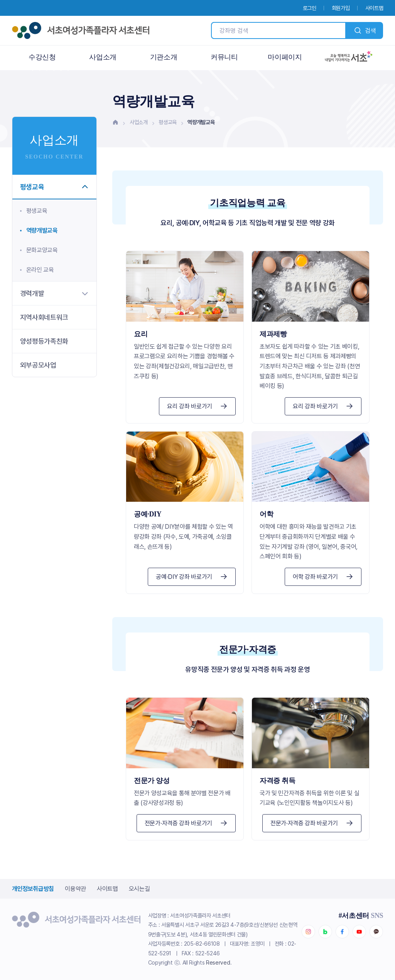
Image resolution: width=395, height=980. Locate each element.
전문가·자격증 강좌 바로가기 (186, 823)
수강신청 (42, 57)
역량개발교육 (42, 230)
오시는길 (139, 889)
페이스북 (342, 932)
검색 (365, 30)
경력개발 (54, 293)
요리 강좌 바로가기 (197, 406)
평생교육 (168, 122)
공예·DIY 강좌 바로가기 (192, 577)
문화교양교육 (42, 250)
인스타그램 (308, 932)
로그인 (310, 8)
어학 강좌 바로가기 (323, 577)
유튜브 (359, 932)
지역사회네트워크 (44, 317)
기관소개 (164, 57)
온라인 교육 (40, 270)
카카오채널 (376, 932)
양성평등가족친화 (44, 341)
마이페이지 (285, 57)
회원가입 (341, 8)
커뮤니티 (224, 57)
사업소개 (103, 57)
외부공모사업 (38, 365)
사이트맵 (374, 8)
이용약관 (75, 889)
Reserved (218, 962)
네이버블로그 (325, 932)
